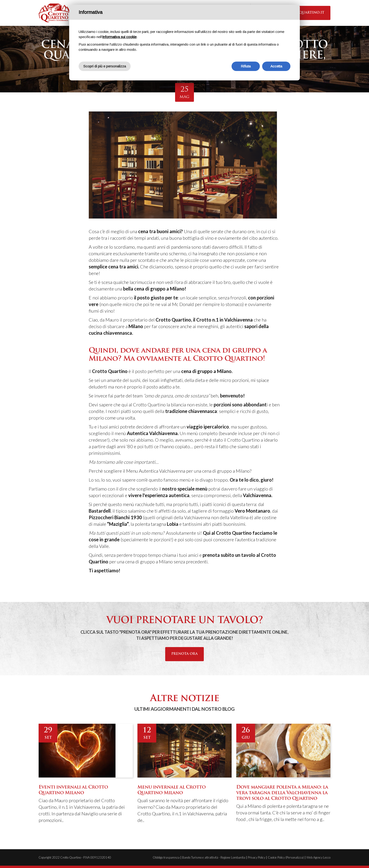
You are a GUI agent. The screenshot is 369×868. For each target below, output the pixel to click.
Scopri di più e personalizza (105, 66)
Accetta (276, 66)
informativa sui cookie (119, 37)
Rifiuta (246, 66)
